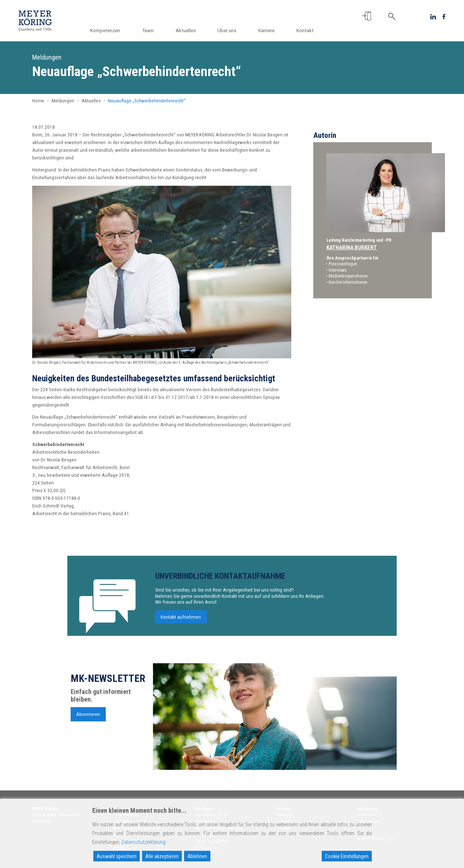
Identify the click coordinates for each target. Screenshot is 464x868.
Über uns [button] (230, 30)
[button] (366, 16)
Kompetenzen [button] (112, 30)
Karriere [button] (268, 30)
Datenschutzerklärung (143, 842)
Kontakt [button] (305, 30)
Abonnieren (88, 719)
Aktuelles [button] (189, 30)
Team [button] (153, 30)
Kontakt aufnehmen (181, 622)
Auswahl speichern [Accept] (117, 856)
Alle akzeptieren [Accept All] (162, 856)
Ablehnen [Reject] (197, 856)
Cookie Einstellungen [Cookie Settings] (347, 856)
